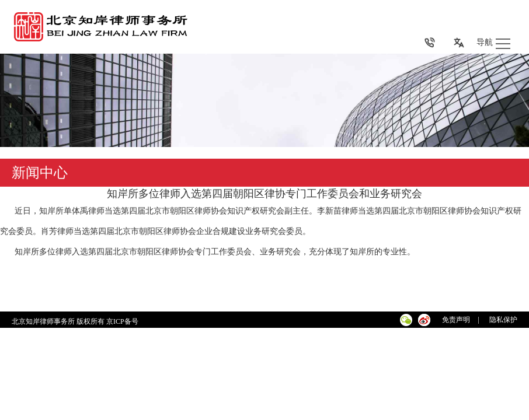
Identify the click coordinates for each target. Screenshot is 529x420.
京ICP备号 (123, 321)
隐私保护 (503, 320)
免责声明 (456, 320)
